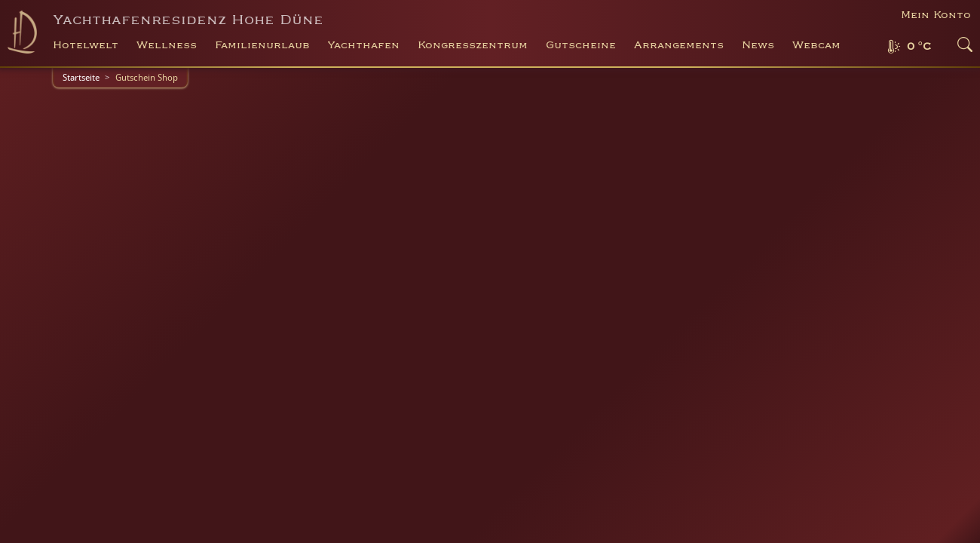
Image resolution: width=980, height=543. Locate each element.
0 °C (919, 47)
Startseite (81, 78)
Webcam (816, 45)
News (758, 45)
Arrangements (679, 45)
